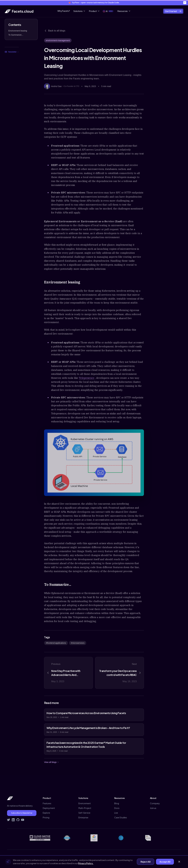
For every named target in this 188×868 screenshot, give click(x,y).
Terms (146, 857)
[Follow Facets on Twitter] (9, 820)
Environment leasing (18, 31)
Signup (178, 857)
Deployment (49, 808)
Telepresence (87, 378)
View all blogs (51, 762)
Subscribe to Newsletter (22, 813)
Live (116, 813)
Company (155, 803)
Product (94, 11)
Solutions (79, 11)
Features (47, 803)
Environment (85, 803)
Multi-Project (85, 808)
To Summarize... (16, 35)
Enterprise (83, 817)
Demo (168, 857)
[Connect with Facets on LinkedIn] (13, 820)
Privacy (136, 857)
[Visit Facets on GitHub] (18, 820)
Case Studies (121, 817)
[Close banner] (185, 3)
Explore (46, 813)
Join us (153, 808)
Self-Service (84, 813)
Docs (117, 808)
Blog (117, 803)
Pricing (46, 817)
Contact (157, 857)
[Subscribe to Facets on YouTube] (23, 820)
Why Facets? (64, 11)
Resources (124, 11)
